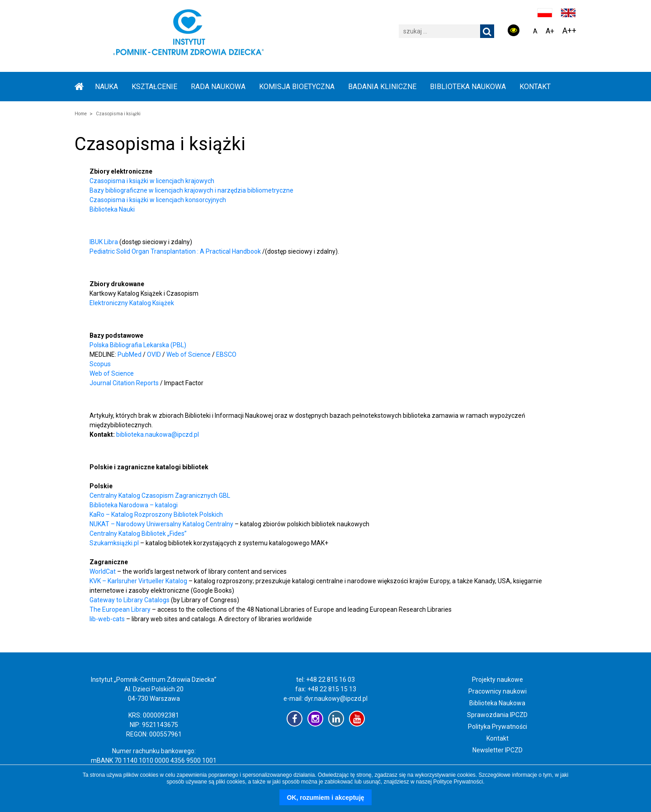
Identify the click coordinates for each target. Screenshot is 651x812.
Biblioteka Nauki (112, 209)
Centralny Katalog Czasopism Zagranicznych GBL (160, 496)
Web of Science (189, 354)
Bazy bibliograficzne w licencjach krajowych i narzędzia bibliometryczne (191, 190)
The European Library (121, 609)
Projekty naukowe (498, 680)
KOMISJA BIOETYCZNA (297, 87)
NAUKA (106, 87)
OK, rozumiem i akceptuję (325, 798)
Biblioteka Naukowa (497, 703)
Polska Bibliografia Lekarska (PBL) (138, 345)
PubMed (130, 354)
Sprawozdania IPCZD (497, 715)
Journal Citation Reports (124, 383)
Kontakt (535, 87)
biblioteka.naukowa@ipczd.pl (158, 434)
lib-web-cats (107, 619)
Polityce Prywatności (458, 782)
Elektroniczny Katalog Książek (132, 303)
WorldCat (103, 571)
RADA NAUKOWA (218, 87)
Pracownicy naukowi (498, 691)
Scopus (100, 364)
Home (81, 114)
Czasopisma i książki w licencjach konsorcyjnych (158, 200)
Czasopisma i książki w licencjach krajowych (152, 181)
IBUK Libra (104, 242)
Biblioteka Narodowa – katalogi (134, 505)
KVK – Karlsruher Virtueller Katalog (138, 581)
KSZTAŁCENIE (154, 87)
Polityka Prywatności (498, 727)
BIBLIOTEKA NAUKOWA (468, 87)
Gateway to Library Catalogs (130, 600)
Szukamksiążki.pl (114, 543)
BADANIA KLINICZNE (382, 87)
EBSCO (226, 354)
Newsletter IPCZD (498, 750)
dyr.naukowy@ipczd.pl (336, 699)
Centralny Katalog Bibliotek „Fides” (138, 533)
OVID (154, 354)
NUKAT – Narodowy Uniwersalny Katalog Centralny (161, 524)
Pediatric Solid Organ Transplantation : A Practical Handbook (175, 251)
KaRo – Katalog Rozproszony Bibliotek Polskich (156, 515)
